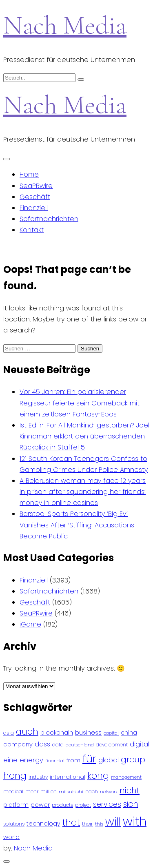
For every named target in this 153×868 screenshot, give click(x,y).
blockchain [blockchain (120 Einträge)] (57, 732)
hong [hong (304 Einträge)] (15, 776)
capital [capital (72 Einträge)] (111, 733)
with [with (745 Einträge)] (135, 821)
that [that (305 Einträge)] (71, 823)
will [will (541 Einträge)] (113, 822)
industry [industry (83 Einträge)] (38, 777)
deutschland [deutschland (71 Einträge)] (80, 745)
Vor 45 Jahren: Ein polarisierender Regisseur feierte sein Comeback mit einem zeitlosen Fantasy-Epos (80, 403)
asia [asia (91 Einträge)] (9, 733)
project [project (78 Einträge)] (83, 805)
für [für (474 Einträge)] (89, 759)
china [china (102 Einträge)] (129, 733)
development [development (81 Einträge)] (112, 745)
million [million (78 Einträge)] (49, 792)
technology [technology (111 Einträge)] (43, 824)
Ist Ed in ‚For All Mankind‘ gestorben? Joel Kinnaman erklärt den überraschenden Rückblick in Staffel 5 (84, 436)
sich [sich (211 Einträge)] (131, 804)
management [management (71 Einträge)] (126, 777)
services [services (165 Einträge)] (107, 804)
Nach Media (65, 25)
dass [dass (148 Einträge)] (42, 744)
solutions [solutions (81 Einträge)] (14, 824)
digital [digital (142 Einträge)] (140, 744)
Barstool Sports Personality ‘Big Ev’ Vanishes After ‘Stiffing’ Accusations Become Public (77, 525)
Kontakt (32, 230)
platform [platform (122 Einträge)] (16, 805)
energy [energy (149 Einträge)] (31, 760)
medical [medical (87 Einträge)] (13, 792)
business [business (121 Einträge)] (88, 732)
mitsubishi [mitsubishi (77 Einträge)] (71, 792)
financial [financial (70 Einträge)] (55, 761)
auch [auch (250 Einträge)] (27, 732)
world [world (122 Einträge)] (11, 837)
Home (29, 174)
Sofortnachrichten (49, 219)
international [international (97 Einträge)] (68, 777)
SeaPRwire (36, 186)
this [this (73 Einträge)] (99, 824)
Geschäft (35, 197)
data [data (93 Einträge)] (58, 745)
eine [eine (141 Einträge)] (10, 760)
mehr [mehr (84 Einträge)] (32, 792)
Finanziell (34, 208)
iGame (30, 624)
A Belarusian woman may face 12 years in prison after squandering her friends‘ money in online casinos (83, 492)
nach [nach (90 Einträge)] (92, 792)
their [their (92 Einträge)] (88, 824)
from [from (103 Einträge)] (73, 761)
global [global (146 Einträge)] (109, 760)
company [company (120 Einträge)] (18, 744)
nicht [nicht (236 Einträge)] (130, 790)
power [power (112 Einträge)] (40, 805)
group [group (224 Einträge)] (133, 759)
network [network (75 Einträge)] (109, 792)
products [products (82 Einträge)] (62, 805)
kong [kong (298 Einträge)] (98, 776)
